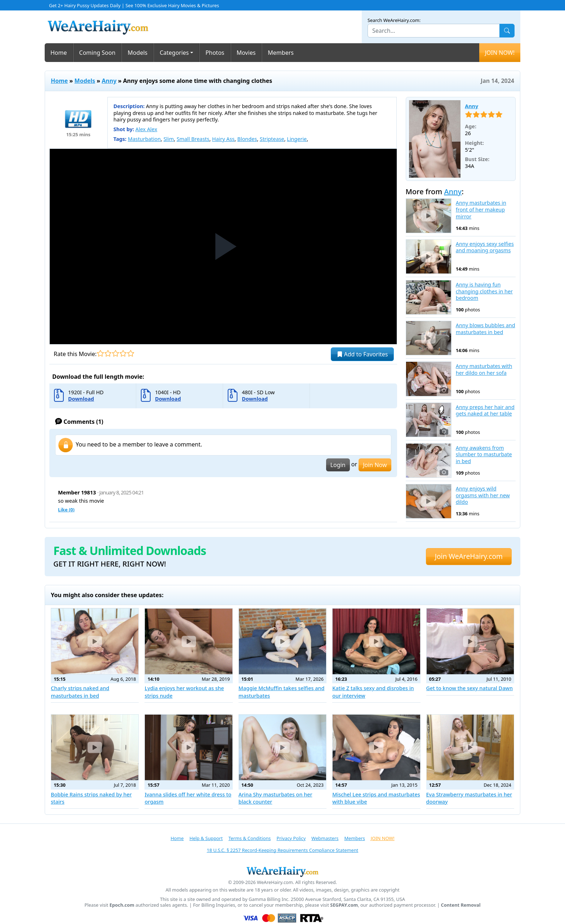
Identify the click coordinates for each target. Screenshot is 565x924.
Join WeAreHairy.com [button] (469, 556)
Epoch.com (122, 905)
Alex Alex (146, 129)
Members (281, 53)
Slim (169, 139)
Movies (246, 53)
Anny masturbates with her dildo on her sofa (484, 370)
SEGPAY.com (344, 905)
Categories (174, 53)
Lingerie (297, 139)
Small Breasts (193, 139)
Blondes (247, 139)
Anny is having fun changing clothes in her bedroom (484, 291)
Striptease (272, 139)
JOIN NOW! (500, 53)
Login (338, 465)
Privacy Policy (291, 838)
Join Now (375, 465)
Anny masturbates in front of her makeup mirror (481, 210)
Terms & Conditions (250, 838)
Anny (109, 81)
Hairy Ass (223, 139)
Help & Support (206, 838)
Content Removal (461, 905)
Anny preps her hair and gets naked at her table (485, 411)
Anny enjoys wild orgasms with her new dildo (483, 495)
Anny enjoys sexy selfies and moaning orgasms (485, 247)
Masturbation (144, 139)
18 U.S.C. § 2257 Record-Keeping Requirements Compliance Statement (282, 850)
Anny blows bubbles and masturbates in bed (486, 329)
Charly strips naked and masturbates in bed (80, 692)
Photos (215, 53)
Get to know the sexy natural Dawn (470, 688)
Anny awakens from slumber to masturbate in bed (484, 455)
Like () (66, 510)
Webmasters (325, 838)
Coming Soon (97, 53)
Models (137, 53)
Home (59, 53)
